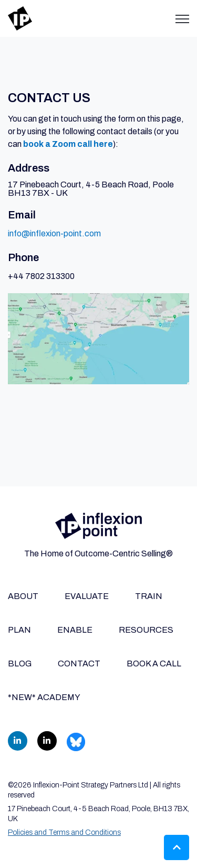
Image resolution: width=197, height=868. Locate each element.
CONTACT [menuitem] (79, 664)
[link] (20, 18)
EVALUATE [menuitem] (87, 596)
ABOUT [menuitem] (23, 596)
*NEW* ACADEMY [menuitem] (44, 697)
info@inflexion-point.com (54, 233)
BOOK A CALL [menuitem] (154, 664)
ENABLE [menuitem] (75, 630)
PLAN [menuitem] (19, 630)
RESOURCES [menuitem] (146, 630)
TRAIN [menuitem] (149, 596)
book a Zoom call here (68, 144)
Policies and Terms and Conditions (64, 832)
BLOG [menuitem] (20, 664)
